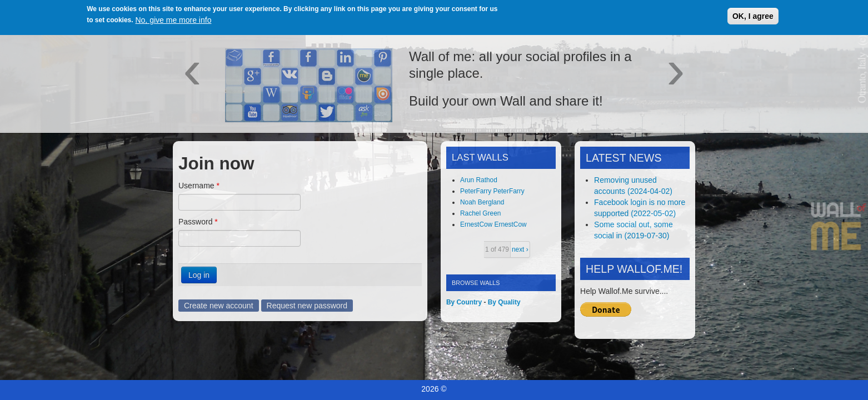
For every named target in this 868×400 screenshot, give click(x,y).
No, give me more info (173, 20)
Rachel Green (480, 213)
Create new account (219, 306)
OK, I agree (753, 16)
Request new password (307, 306)
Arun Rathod (479, 180)
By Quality (504, 302)
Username (199, 186)
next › (520, 249)
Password (198, 222)
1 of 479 (497, 249)
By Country (464, 302)
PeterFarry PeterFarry (492, 191)
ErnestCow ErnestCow (493, 224)
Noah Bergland (482, 202)
